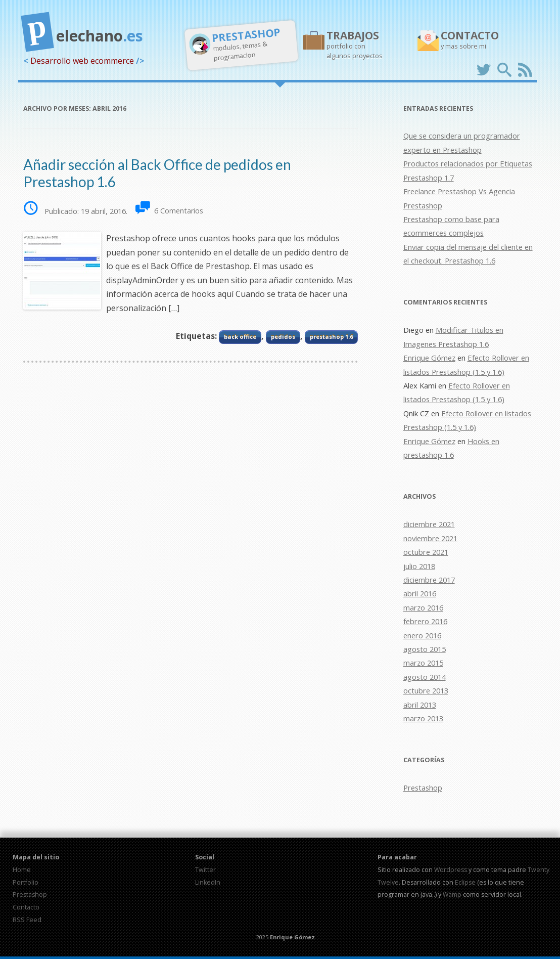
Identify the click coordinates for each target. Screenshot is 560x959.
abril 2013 (420, 705)
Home (22, 870)
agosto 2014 (425, 677)
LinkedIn (208, 882)
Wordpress (451, 870)
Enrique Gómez (429, 358)
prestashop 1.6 (331, 337)
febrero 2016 (425, 621)
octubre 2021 (426, 552)
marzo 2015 (423, 663)
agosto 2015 (425, 649)
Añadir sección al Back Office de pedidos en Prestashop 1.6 (157, 173)
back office (240, 337)
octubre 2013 (426, 690)
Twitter (205, 870)
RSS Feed (27, 920)
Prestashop (423, 788)
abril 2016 (420, 593)
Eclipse (465, 882)
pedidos (283, 337)
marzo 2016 (423, 607)
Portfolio (26, 882)
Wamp (452, 895)
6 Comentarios (179, 211)
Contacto (26, 907)
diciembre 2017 (429, 580)
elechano (83, 32)
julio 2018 (419, 566)
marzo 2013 (423, 718)
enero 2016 (422, 635)
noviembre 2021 (430, 538)
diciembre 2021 (429, 524)
